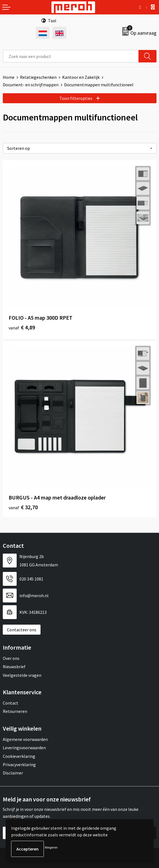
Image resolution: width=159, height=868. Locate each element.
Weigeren (51, 847)
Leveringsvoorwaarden (24, 748)
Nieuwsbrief (14, 667)
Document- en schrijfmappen (31, 85)
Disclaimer (13, 773)
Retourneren (15, 711)
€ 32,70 (23, 507)
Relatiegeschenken (38, 77)
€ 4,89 (22, 327)
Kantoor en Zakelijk (81, 77)
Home (9, 77)
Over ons (11, 658)
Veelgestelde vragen (22, 675)
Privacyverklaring (19, 764)
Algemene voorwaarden (25, 739)
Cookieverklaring (19, 756)
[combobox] (71, 56)
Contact (11, 703)
